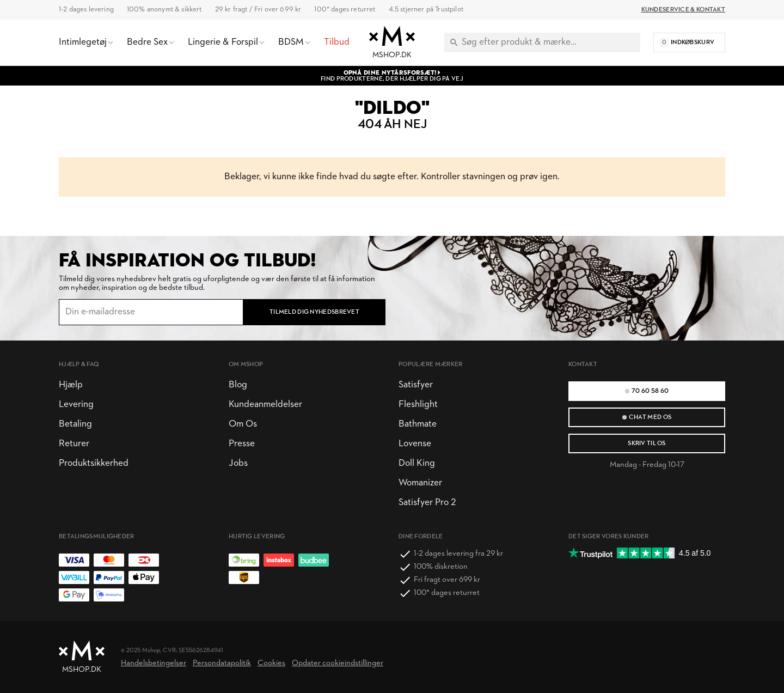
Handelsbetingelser (154, 663)
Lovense (415, 444)
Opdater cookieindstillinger (338, 663)
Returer (74, 444)
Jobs (238, 463)
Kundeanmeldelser (265, 405)
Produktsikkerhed (94, 463)
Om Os (243, 424)
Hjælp (71, 385)
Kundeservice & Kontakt (683, 10)
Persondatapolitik (222, 663)
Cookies (271, 663)
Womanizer (420, 483)
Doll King (417, 463)
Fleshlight (418, 405)
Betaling (75, 424)
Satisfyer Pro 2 (427, 503)
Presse (242, 444)
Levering (76, 405)
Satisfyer (416, 385)
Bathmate (418, 424)
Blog (238, 385)
